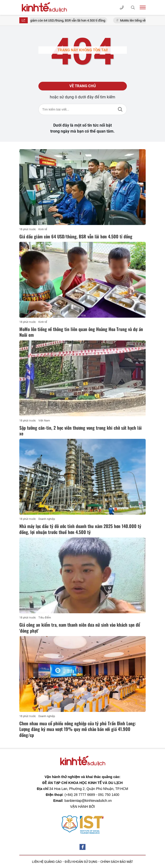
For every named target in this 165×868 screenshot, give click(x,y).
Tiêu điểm (45, 618)
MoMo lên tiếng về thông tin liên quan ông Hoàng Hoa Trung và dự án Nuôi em (81, 332)
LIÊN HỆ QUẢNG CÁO (47, 862)
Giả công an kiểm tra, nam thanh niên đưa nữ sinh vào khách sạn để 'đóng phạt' (80, 628)
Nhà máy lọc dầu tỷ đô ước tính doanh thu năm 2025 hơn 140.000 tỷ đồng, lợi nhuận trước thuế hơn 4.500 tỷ (80, 529)
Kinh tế (43, 229)
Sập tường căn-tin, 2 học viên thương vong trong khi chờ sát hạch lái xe (81, 431)
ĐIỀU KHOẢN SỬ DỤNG (81, 862)
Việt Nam (44, 421)
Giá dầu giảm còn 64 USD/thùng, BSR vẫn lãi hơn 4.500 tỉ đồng (65, 20)
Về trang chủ (83, 86)
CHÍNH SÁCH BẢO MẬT (117, 862)
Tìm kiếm (120, 109)
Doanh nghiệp (47, 519)
